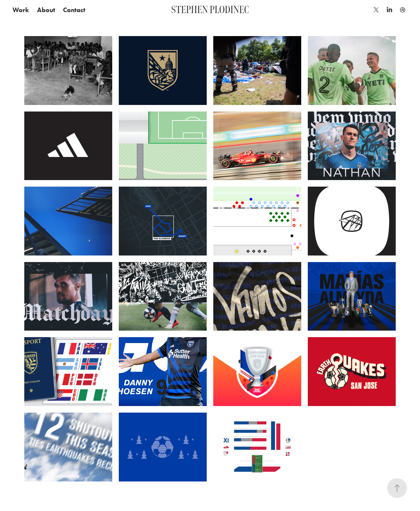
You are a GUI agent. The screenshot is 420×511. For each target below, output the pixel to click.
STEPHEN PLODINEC (210, 10)
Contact (74, 10)
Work (21, 10)
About (46, 10)
